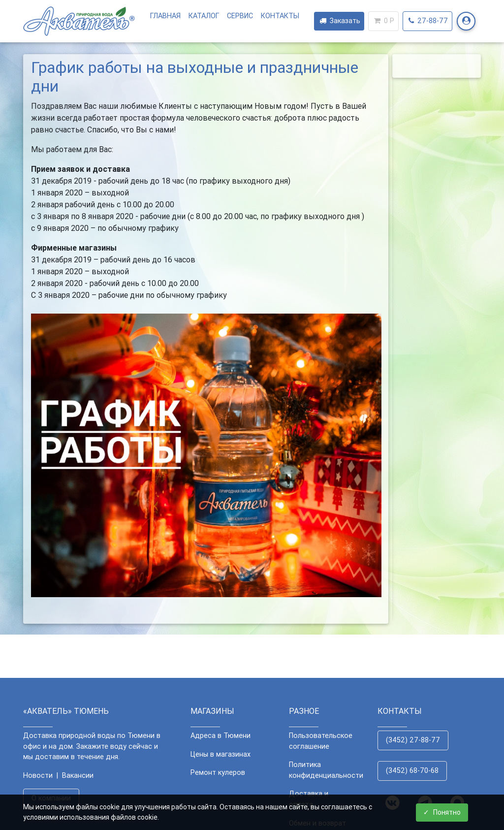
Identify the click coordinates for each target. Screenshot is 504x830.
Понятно (442, 812)
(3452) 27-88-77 (413, 740)
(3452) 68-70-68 (412, 770)
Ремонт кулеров (218, 772)
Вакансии (78, 775)
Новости (38, 775)
